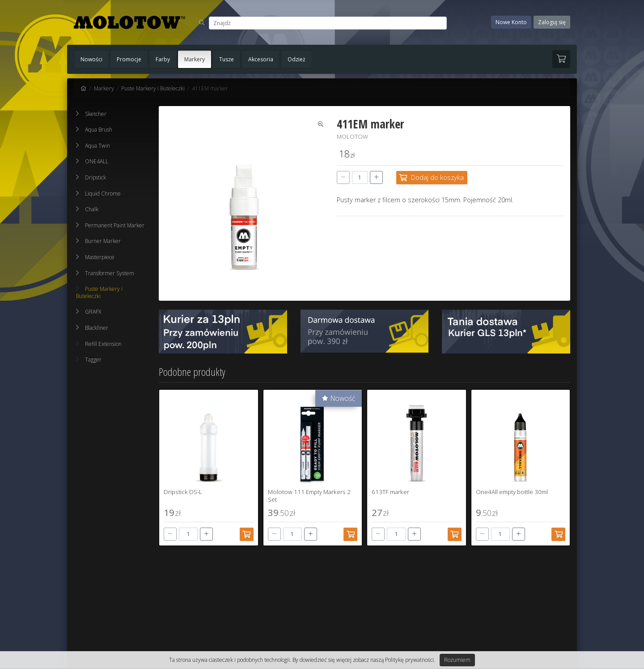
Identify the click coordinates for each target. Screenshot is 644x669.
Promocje (129, 59)
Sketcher (96, 114)
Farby (163, 59)
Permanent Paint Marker (115, 225)
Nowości (91, 59)
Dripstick (95, 177)
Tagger (89, 360)
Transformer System (110, 273)
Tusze (227, 59)
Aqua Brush (99, 130)
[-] (343, 177)
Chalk (92, 209)
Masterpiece (100, 257)
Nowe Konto (511, 22)
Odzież (297, 59)
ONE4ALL (97, 161)
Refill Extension (99, 344)
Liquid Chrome (103, 194)
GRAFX (93, 312)
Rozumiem (457, 660)
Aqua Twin (97, 146)
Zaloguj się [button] (552, 22)
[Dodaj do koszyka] (432, 178)
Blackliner (97, 328)
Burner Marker (103, 241)
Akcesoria (261, 59)
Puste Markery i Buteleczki (153, 88)
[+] (376, 177)
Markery (195, 59)
